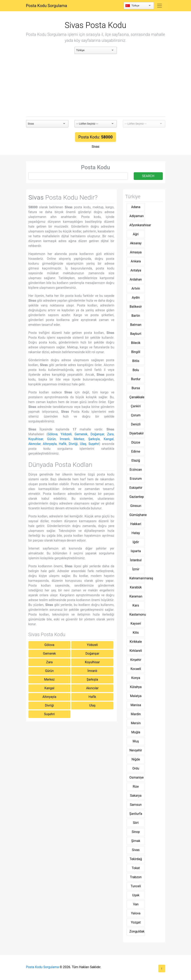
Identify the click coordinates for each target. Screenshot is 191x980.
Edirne (136, 451)
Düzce (136, 442)
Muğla (136, 732)
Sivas (96, 147)
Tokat (136, 868)
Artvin (136, 288)
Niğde (136, 759)
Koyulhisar (36, 439)
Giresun (136, 506)
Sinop (136, 832)
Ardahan (136, 279)
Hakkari (136, 524)
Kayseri (136, 624)
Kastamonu (137, 614)
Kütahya (136, 687)
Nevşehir (136, 750)
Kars (136, 605)
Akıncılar (35, 444)
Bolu (136, 370)
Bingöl (136, 352)
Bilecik (136, 343)
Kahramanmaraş (137, 578)
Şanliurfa (136, 814)
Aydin (136, 298)
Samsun (136, 805)
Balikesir (136, 307)
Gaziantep (137, 497)
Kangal (109, 439)
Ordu (136, 768)
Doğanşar (97, 434)
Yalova (136, 913)
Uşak (136, 895)
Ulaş (83, 444)
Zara (110, 434)
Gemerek (81, 434)
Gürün (52, 439)
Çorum (136, 415)
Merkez (79, 439)
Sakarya (136, 796)
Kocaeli (136, 669)
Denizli (136, 424)
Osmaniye (137, 777)
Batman (136, 325)
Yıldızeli (66, 434)
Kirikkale (136, 642)
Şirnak (136, 841)
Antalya (136, 270)
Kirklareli (136, 651)
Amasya (136, 252)
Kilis (136, 633)
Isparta (136, 551)
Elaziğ (136, 461)
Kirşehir (136, 660)
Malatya (136, 696)
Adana (136, 207)
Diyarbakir (137, 433)
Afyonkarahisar (137, 225)
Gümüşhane (137, 515)
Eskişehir (136, 488)
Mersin (136, 723)
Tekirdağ (136, 859)
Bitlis (136, 361)
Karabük (136, 587)
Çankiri (136, 406)
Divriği (73, 444)
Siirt (136, 823)
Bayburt (136, 334)
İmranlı (65, 439)
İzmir (136, 569)
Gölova (53, 434)
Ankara (136, 261)
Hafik (63, 444)
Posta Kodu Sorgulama (47, 6)
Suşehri (94, 444)
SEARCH (148, 176)
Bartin (136, 316)
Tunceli (136, 886)
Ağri (136, 234)
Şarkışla (94, 439)
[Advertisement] (96, 85)
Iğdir (136, 542)
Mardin (136, 714)
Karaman (136, 596)
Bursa (136, 388)
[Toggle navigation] (160, 6)
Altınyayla (50, 444)
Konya (136, 678)
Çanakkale (137, 397)
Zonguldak (137, 931)
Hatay (136, 533)
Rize (136, 787)
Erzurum (136, 479)
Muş (136, 741)
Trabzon (136, 877)
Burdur (136, 379)
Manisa (136, 705)
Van (136, 904)
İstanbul (136, 560)
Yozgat (136, 922)
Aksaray (136, 243)
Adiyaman (137, 216)
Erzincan (136, 470)
